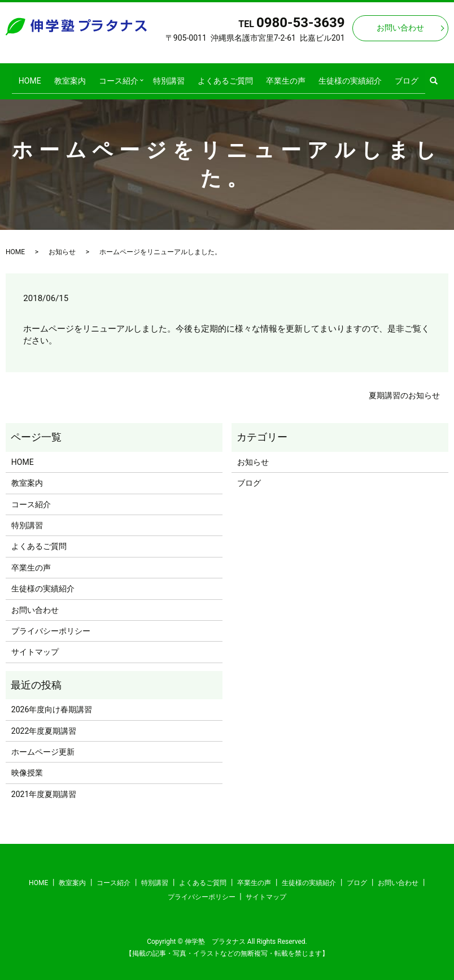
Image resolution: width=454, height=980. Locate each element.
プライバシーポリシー (51, 624)
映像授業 (27, 766)
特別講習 (172, 77)
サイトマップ (35, 645)
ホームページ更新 (43, 744)
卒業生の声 (279, 77)
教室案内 (81, 77)
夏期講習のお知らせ (404, 388)
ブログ (390, 77)
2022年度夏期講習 (44, 724)
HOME (47, 77)
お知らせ (62, 245)
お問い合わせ (400, 28)
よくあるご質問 (224, 77)
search (420, 77)
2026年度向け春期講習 (52, 702)
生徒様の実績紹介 (338, 77)
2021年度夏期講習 (44, 787)
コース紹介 (125, 77)
